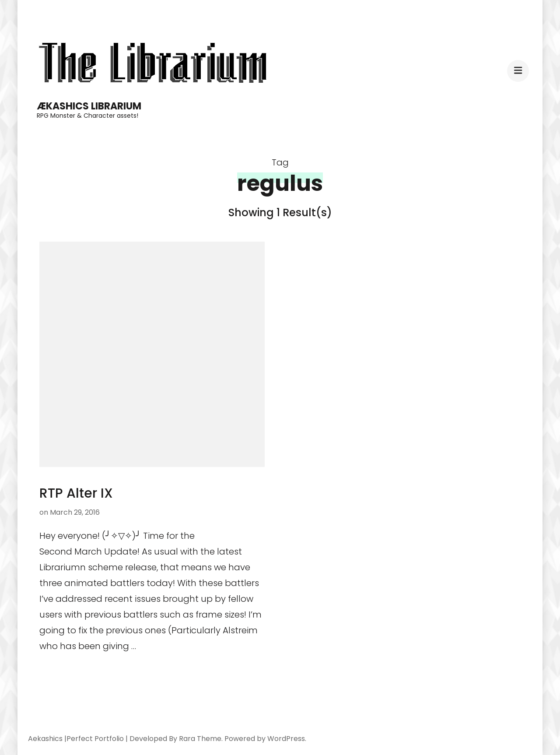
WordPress (286, 739)
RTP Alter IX (76, 493)
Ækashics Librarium (89, 106)
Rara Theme (200, 739)
